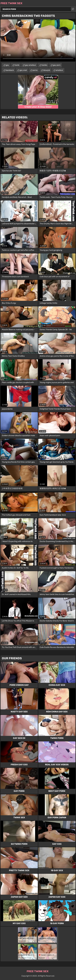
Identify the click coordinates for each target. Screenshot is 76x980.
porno (35, 70)
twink (17, 65)
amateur (59, 70)
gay (7, 65)
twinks (44, 65)
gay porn (57, 65)
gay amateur (30, 65)
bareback (10, 70)
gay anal (23, 70)
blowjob (47, 70)
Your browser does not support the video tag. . (38, 40)
